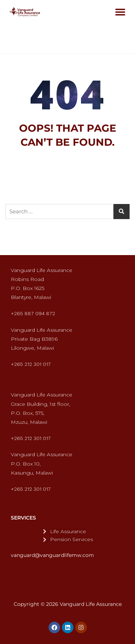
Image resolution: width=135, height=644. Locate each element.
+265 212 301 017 (31, 364)
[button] (120, 12)
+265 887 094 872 (33, 313)
